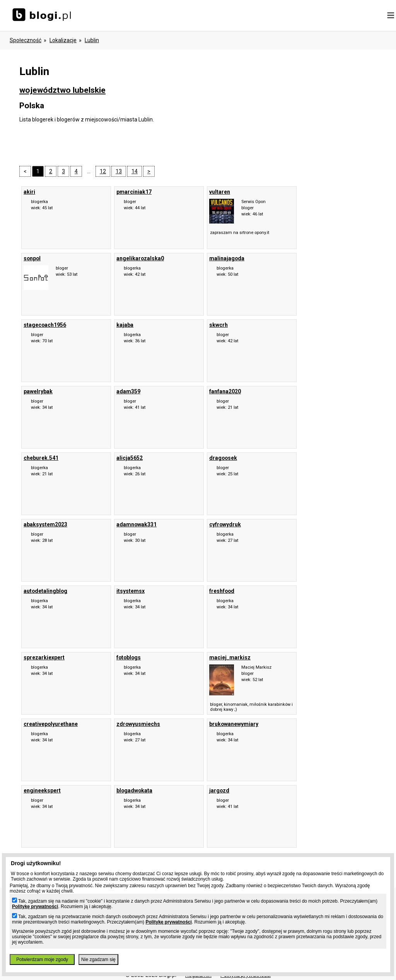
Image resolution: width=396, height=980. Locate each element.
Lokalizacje (63, 40)
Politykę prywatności (35, 907)
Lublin (92, 40)
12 (103, 171)
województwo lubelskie (62, 90)
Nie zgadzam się (98, 960)
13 (119, 171)
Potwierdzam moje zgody (42, 960)
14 (135, 171)
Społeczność (26, 40)
